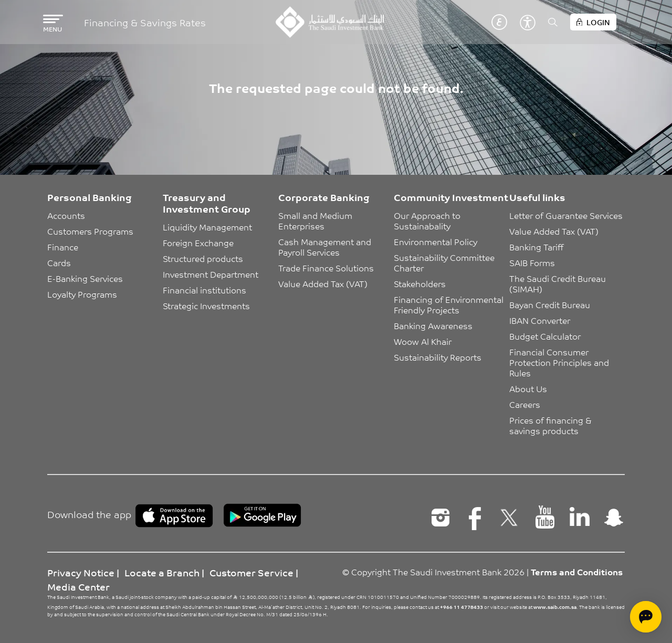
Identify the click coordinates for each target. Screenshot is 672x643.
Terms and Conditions (577, 572)
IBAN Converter (540, 320)
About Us (528, 388)
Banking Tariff (536, 247)
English (484, 22)
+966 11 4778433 (461, 607)
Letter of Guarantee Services (566, 215)
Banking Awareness (433, 325)
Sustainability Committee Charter (445, 262)
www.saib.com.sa (555, 607)
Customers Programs (90, 231)
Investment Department (211, 274)
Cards (59, 262)
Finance (63, 247)
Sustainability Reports (438, 357)
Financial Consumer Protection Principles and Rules (560, 362)
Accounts (66, 215)
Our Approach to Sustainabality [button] (428, 220)
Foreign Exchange (198, 243)
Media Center (78, 586)
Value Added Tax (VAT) (323, 283)
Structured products (203, 258)
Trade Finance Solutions (326, 268)
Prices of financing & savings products (552, 425)
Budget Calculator (545, 336)
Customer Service (251, 572)
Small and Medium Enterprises (316, 220)
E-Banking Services (85, 278)
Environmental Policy (435, 241)
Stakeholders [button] (420, 283)
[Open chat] (646, 617)
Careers (525, 404)
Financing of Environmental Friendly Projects (450, 304)
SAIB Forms (532, 262)
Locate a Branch (162, 572)
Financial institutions (204, 290)
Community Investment (451, 197)
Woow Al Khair (423, 341)
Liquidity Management (207, 227)
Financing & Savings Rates (145, 22)
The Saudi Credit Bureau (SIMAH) (559, 283)
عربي (499, 22)
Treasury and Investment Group (207, 203)
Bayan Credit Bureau (550, 304)
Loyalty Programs (82, 294)
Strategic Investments (206, 305)
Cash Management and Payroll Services (326, 247)
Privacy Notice (81, 572)
